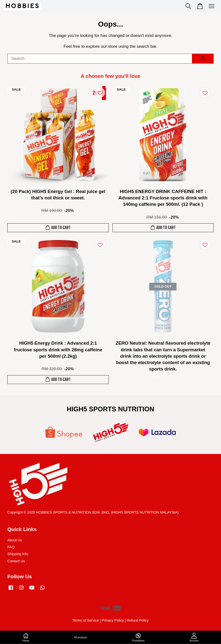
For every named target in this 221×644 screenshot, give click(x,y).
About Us (15, 540)
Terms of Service (86, 620)
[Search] (100, 59)
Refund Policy (138, 620)
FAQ (11, 547)
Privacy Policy (113, 620)
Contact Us (16, 561)
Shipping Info (18, 554)
